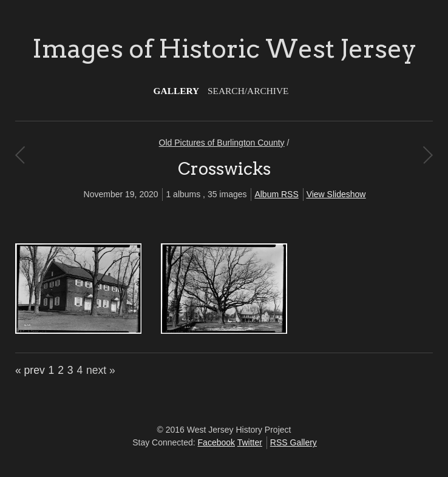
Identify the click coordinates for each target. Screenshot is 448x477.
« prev (30, 370)
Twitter (250, 442)
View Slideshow (336, 194)
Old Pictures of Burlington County (222, 143)
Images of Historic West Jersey (224, 49)
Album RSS (276, 194)
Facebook (216, 442)
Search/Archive (248, 91)
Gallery (177, 91)
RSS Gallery (294, 442)
